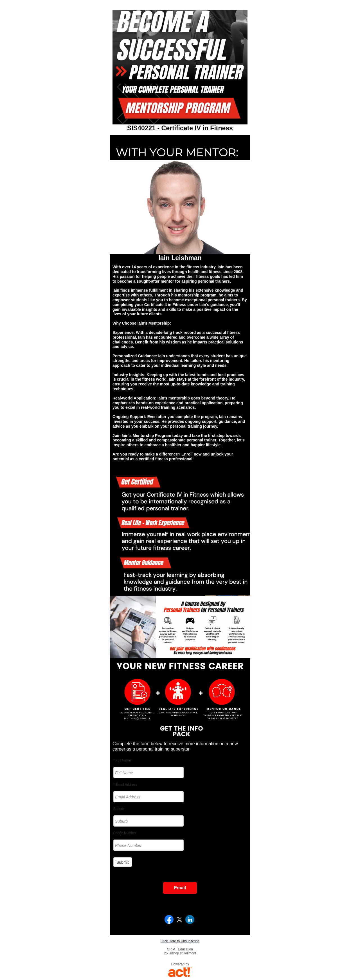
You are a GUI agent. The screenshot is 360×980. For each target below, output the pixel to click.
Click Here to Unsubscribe (180, 941)
